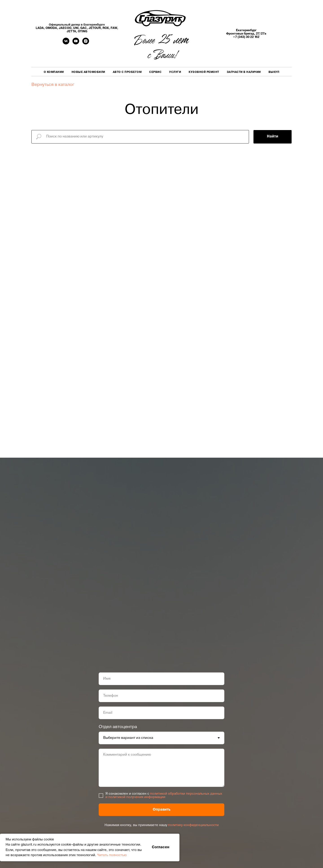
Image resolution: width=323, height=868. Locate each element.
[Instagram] (86, 43)
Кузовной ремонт (204, 72)
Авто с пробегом (127, 72)
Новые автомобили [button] (88, 72)
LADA (40, 28)
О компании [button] (54, 72)
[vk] (66, 43)
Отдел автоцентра (118, 727)
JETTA (71, 32)
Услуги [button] (175, 72)
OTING (83, 32)
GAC (84, 28)
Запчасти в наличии (244, 72)
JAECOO (65, 28)
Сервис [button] (155, 72)
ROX (106, 28)
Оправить (162, 810)
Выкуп (274, 72)
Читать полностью (112, 855)
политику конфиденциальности (193, 825)
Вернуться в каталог (53, 85)
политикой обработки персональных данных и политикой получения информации (164, 795)
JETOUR (95, 28)
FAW (114, 28)
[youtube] (76, 43)
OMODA (51, 28)
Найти (273, 137)
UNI (76, 28)
